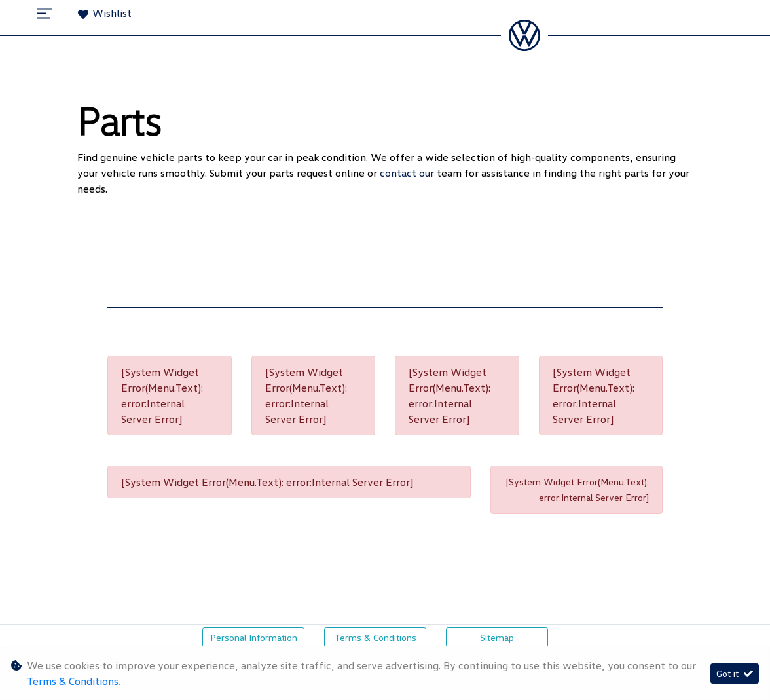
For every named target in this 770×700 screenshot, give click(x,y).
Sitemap (497, 637)
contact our (408, 173)
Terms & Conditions (376, 637)
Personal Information (254, 637)
